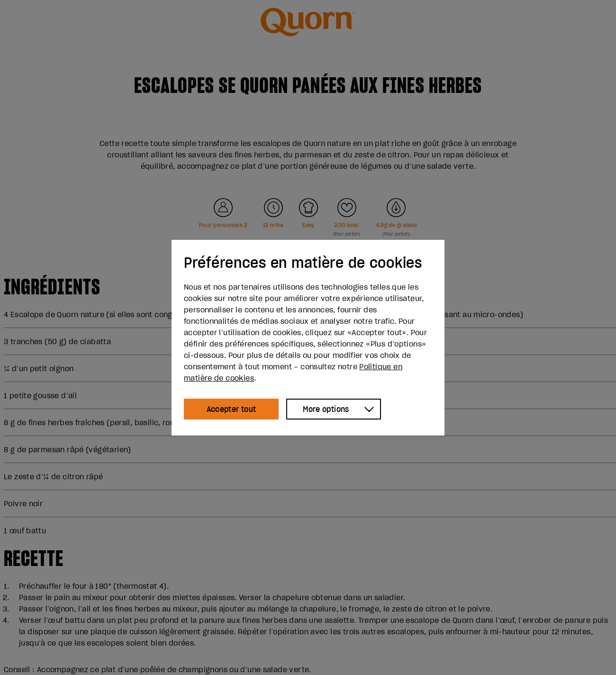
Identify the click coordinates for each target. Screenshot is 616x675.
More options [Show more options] (326, 409)
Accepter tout (231, 409)
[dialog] (308, 338)
